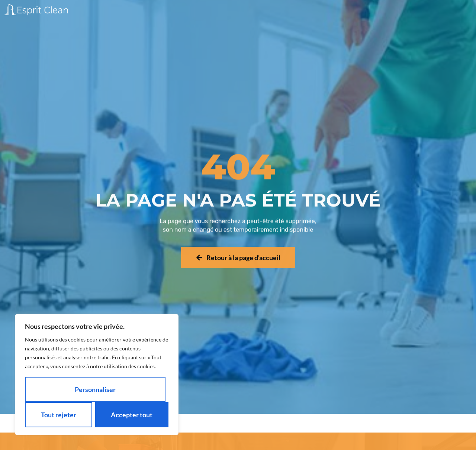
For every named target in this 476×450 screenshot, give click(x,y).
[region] (97, 375)
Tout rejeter (59, 415)
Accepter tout (132, 415)
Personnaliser (95, 389)
